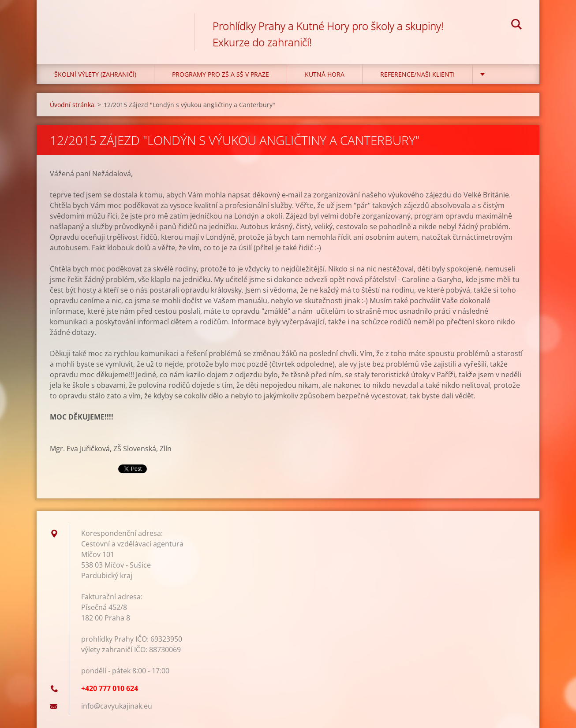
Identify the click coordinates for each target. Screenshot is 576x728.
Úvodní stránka (72, 105)
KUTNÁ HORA (325, 74)
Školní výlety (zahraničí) (95, 74)
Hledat (516, 26)
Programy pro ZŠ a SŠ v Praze (221, 74)
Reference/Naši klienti (417, 74)
